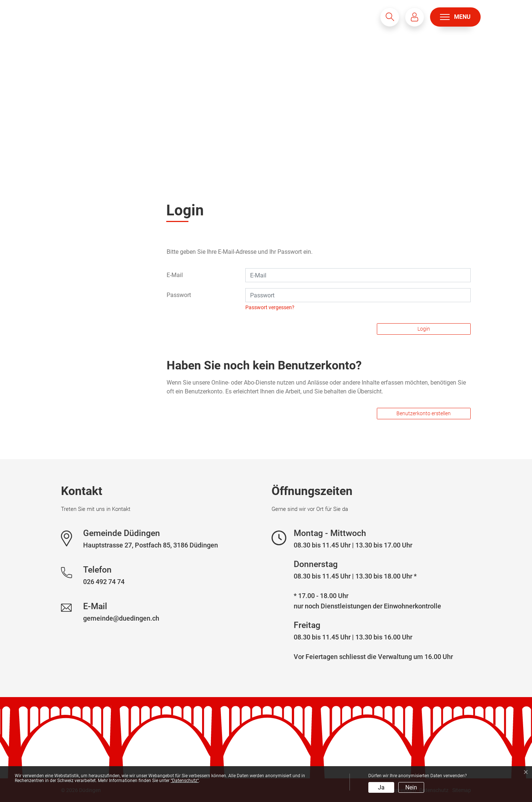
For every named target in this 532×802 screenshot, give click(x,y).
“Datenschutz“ (185, 781)
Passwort (179, 295)
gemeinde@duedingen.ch (121, 618)
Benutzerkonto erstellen (424, 413)
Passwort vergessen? (270, 307)
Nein (411, 787)
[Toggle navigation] (455, 17)
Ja (381, 787)
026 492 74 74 (104, 582)
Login (424, 329)
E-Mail (175, 275)
